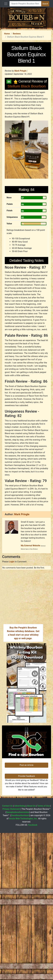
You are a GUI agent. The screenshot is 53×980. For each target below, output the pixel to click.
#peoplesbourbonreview (18, 912)
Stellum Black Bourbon (26, 136)
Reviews (17, 83)
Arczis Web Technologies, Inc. (23, 918)
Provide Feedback (26, 876)
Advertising (20, 905)
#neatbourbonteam (20, 915)
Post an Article (26, 865)
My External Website (31, 645)
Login (12, 661)
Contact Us (7, 905)
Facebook (33, 924)
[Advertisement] (25, 53)
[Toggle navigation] (6, 4)
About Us (31, 905)
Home (7, 83)
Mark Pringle (20, 121)
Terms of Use (43, 905)
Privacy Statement (11, 909)
